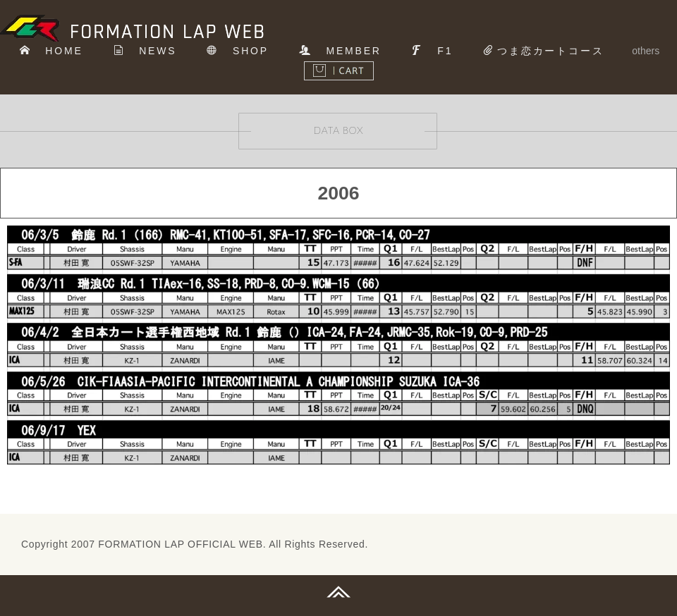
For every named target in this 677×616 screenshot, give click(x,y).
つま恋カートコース (543, 51)
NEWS (145, 51)
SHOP (238, 51)
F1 (433, 51)
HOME (51, 51)
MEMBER (340, 51)
